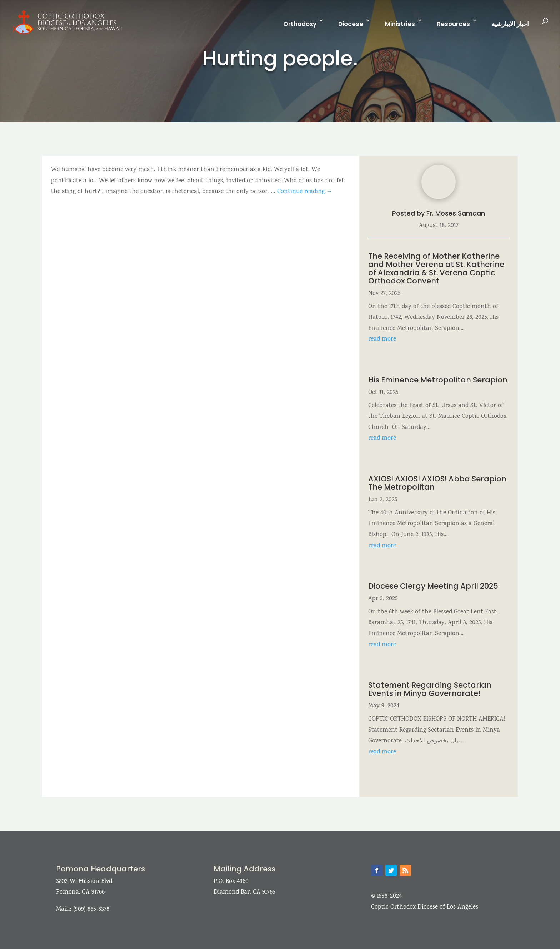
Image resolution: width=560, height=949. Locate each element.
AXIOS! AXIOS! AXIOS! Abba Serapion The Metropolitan (437, 483)
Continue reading (305, 192)
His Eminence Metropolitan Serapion (438, 380)
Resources (453, 24)
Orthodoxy (300, 24)
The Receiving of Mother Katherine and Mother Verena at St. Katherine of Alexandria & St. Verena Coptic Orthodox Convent (436, 268)
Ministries (400, 24)
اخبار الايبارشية (510, 24)
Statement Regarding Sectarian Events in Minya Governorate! (430, 689)
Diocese (351, 24)
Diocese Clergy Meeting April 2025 (433, 586)
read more (382, 339)
